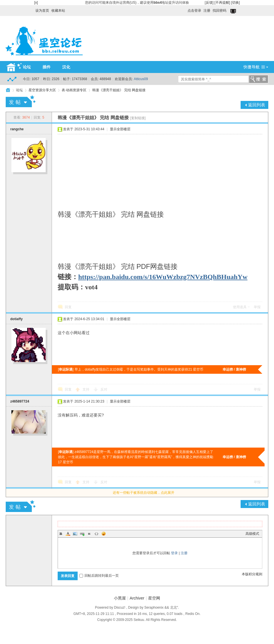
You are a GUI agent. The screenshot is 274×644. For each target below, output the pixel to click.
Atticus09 (141, 79)
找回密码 (219, 11)
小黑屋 (120, 598)
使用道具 (240, 307)
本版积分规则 (252, 574)
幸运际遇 (66, 369)
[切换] (235, 3)
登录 (174, 553)
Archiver (137, 598)
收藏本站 (58, 11)
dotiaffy (16, 319)
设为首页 (42, 11)
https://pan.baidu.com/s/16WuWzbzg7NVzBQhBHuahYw (163, 277)
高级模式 (252, 534)
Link (82, 534)
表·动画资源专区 (74, 90)
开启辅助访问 (185, 9)
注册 (207, 11)
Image (75, 534)
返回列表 (257, 105)
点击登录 (194, 11)
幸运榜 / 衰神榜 (234, 369)
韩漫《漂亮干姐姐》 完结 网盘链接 (119, 90)
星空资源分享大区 (42, 90)
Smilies (104, 534)
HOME (8, 90)
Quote (89, 534)
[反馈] (209, 3)
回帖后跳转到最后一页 (99, 576)
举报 (257, 307)
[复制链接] (138, 118)
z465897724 (20, 401)
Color (68, 534)
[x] (36, 3)
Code (96, 534)
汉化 (66, 67)
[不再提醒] (222, 3)
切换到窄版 (234, 11)
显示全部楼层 (120, 129)
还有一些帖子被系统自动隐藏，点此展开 (144, 493)
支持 (86, 389)
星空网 (154, 598)
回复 (68, 307)
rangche (17, 129)
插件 (47, 67)
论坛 (27, 67)
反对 (104, 389)
